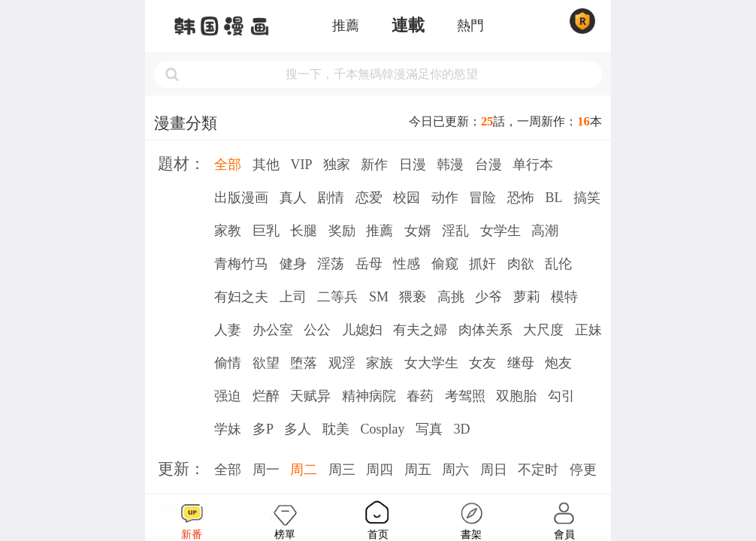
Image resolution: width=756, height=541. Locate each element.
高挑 (451, 297)
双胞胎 (516, 396)
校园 (407, 198)
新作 (374, 165)
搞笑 (587, 198)
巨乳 (266, 231)
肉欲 (521, 264)
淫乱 (455, 231)
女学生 (500, 231)
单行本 (533, 165)
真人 (293, 198)
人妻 (228, 330)
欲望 (266, 363)
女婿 (418, 231)
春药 (420, 396)
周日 (494, 470)
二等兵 (337, 297)
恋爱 (369, 198)
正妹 (588, 330)
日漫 (413, 165)
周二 (304, 470)
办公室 (273, 330)
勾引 (561, 396)
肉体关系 (485, 330)
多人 (298, 429)
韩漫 (450, 165)
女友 (482, 363)
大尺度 (543, 330)
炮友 (558, 363)
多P (263, 429)
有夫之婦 (420, 330)
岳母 (369, 264)
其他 (266, 165)
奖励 (342, 231)
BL (553, 198)
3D (461, 429)
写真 (429, 429)
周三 (342, 470)
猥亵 (413, 297)
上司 (293, 297)
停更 (583, 470)
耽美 (336, 429)
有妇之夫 (241, 297)
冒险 (482, 198)
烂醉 (266, 396)
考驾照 (465, 396)
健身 (293, 264)
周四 (380, 470)
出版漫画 (241, 198)
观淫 (342, 363)
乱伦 (558, 264)
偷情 (228, 363)
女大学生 (431, 363)
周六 (455, 470)
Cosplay (382, 429)
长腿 (304, 231)
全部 (228, 165)
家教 (228, 231)
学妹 (228, 429)
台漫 (488, 165)
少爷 (488, 297)
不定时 (538, 470)
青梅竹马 (241, 264)
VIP (301, 165)
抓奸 (482, 264)
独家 (337, 165)
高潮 (545, 231)
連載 (408, 26)
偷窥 (445, 264)
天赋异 (310, 396)
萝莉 (527, 297)
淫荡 (331, 264)
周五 (418, 470)
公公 (317, 330)
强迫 (228, 396)
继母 (521, 363)
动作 (445, 198)
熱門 (470, 26)
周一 (266, 470)
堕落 (304, 363)
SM (379, 297)
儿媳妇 (362, 330)
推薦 (346, 26)
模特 (564, 297)
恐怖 (521, 198)
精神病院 (369, 396)
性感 (407, 264)
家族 (380, 363)
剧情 (331, 198)
